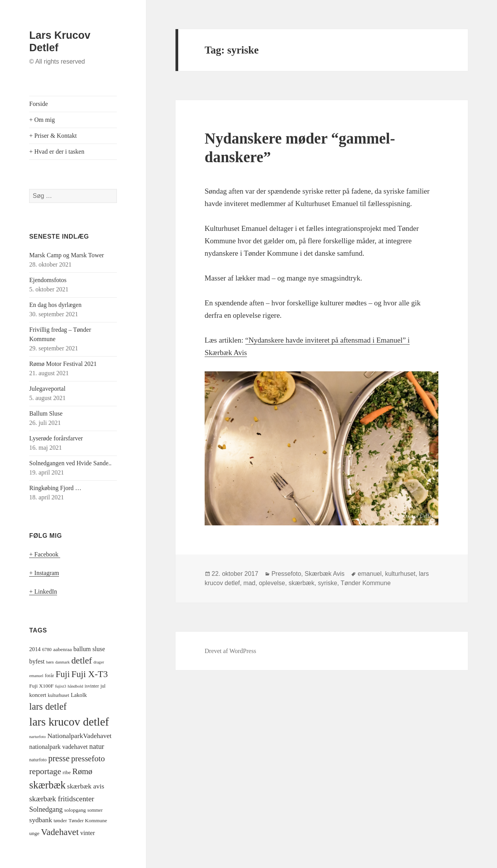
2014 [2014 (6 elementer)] (35, 649)
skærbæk (302, 583)
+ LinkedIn (43, 592)
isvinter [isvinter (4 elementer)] (92, 686)
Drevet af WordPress (230, 651)
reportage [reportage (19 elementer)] (45, 771)
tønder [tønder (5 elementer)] (60, 820)
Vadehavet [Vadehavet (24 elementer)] (60, 832)
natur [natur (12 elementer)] (97, 746)
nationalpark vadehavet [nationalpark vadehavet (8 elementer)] (58, 747)
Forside (38, 104)
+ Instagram (44, 573)
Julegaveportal (47, 389)
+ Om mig (42, 120)
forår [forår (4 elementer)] (49, 676)
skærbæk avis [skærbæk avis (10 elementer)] (86, 786)
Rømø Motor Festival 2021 (63, 364)
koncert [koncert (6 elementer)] (38, 695)
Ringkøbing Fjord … (55, 488)
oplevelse (272, 583)
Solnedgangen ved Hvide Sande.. (70, 463)
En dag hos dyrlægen (55, 305)
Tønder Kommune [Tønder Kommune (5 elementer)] (88, 820)
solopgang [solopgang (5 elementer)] (75, 810)
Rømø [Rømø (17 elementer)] (82, 771)
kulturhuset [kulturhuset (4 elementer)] (58, 695)
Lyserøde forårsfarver (56, 438)
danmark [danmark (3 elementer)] (62, 662)
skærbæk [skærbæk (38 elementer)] (47, 785)
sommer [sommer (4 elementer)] (95, 810)
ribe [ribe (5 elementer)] (67, 772)
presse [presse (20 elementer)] (59, 758)
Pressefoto (286, 574)
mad (249, 583)
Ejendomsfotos (48, 280)
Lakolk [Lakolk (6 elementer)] (79, 695)
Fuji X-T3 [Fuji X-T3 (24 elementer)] (90, 674)
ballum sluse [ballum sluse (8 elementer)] (89, 649)
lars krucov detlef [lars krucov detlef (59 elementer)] (69, 722)
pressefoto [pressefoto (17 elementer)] (88, 759)
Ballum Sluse (46, 413)
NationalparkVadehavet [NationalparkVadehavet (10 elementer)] (79, 736)
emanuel (369, 574)
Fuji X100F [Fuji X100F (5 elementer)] (41, 686)
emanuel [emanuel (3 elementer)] (36, 676)
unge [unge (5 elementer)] (34, 833)
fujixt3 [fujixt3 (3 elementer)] (61, 686)
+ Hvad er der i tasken (57, 152)
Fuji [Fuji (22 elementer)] (63, 674)
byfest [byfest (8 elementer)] (37, 662)
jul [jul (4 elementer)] (103, 686)
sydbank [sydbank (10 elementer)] (41, 820)
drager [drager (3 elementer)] (99, 662)
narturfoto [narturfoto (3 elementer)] (37, 737)
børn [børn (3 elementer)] (50, 662)
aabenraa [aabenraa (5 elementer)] (63, 649)
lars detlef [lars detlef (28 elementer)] (48, 706)
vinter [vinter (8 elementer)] (88, 833)
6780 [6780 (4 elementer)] (47, 650)
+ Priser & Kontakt (53, 136)
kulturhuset (400, 574)
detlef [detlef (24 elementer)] (82, 660)
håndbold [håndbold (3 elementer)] (75, 686)
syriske (328, 583)
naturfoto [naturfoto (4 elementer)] (38, 760)
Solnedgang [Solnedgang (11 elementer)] (46, 809)
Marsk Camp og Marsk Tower (66, 255)
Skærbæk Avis (325, 574)
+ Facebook (44, 554)
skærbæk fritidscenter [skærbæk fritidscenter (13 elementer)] (62, 799)
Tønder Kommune (366, 583)
